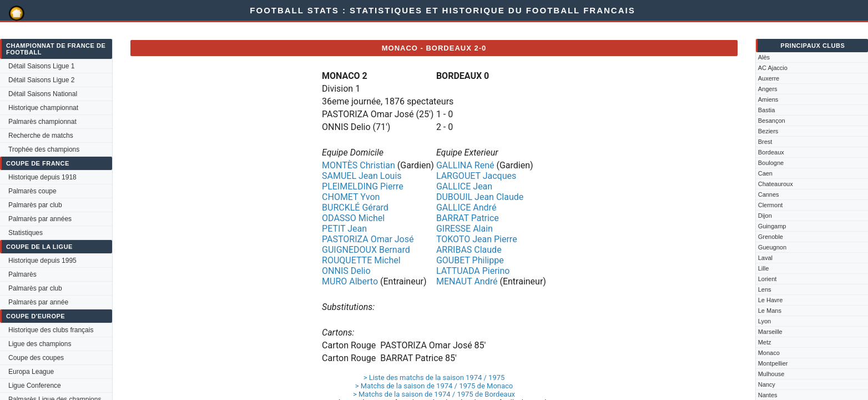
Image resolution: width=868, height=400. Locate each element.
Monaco (769, 353)
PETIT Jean (344, 229)
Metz (765, 342)
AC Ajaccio (773, 68)
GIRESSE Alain (465, 229)
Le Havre (771, 300)
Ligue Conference (35, 386)
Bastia (767, 110)
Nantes (768, 395)
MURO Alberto (350, 281)
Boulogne (771, 163)
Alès (764, 57)
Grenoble (771, 237)
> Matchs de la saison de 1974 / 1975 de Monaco (434, 386)
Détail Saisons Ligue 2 (41, 80)
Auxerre (769, 78)
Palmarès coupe (32, 191)
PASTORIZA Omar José (368, 239)
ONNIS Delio (346, 271)
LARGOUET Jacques (476, 176)
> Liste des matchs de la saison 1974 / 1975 (434, 377)
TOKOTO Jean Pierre (477, 239)
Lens (765, 289)
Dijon (765, 216)
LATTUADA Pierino (473, 271)
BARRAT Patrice (468, 218)
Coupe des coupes (36, 358)
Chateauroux (776, 184)
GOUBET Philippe (470, 260)
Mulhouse (771, 374)
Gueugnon (772, 247)
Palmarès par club (35, 205)
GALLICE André (466, 207)
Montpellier (773, 363)
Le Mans (770, 311)
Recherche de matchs (41, 136)
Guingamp (772, 226)
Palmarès (22, 274)
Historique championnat (43, 108)
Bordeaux (771, 152)
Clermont (771, 205)
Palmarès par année (38, 302)
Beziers (768, 131)
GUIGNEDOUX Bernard (366, 250)
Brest (765, 142)
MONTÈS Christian (359, 165)
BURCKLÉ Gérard (355, 207)
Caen (765, 173)
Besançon (772, 121)
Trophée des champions (44, 149)
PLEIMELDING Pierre (363, 186)
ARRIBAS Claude (469, 250)
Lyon (764, 321)
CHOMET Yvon (351, 197)
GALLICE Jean (464, 186)
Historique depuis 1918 (42, 177)
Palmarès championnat (42, 122)
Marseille (770, 332)
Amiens (768, 99)
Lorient (768, 279)
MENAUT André (467, 281)
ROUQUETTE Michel (361, 260)
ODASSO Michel (353, 218)
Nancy (767, 384)
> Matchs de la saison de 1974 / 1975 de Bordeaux (434, 394)
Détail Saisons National (43, 94)
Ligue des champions (40, 344)
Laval (765, 258)
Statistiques (26, 233)
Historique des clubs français (51, 330)
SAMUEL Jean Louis (362, 176)
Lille (764, 268)
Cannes (769, 194)
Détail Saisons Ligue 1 (41, 66)
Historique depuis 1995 (42, 261)
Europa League (31, 372)
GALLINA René (465, 165)
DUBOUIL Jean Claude (480, 197)
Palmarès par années (40, 219)
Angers (768, 89)
